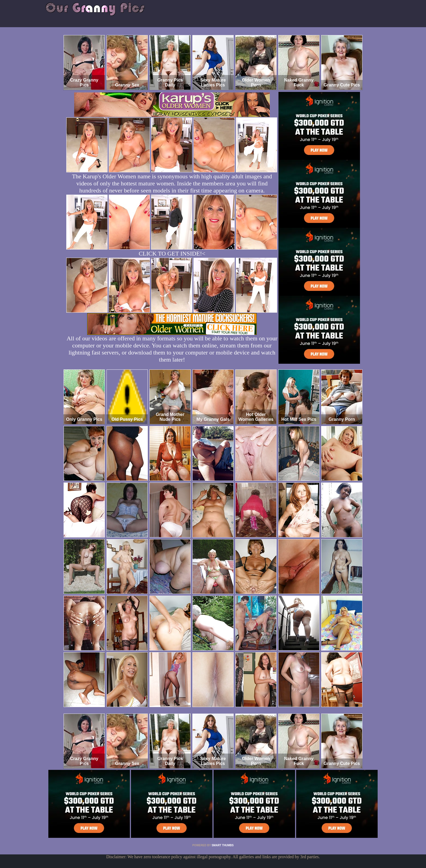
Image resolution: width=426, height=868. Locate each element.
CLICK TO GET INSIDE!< (172, 253)
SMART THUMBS (223, 845)
